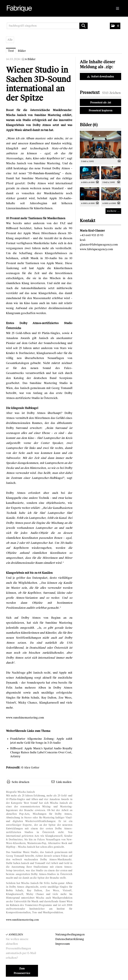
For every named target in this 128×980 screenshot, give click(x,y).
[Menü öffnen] (118, 9)
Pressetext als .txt (101, 103)
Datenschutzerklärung (70, 939)
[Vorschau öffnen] (100, 145)
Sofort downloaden (100, 77)
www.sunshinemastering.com (25, 718)
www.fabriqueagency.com (96, 249)
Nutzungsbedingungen (70, 934)
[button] (115, 26)
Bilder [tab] (22, 51)
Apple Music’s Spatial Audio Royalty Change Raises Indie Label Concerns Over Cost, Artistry (41, 752)
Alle (10, 40)
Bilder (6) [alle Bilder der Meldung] (89, 125)
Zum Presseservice (22, 971)
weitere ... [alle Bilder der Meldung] (113, 211)
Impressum (63, 944)
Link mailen (64, 782)
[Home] (20, 9)
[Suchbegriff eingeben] (47, 26)
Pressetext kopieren (100, 111)
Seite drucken (20, 782)
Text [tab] (11, 51)
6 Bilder (30, 59)
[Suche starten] (83, 26)
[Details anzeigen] (118, 161)
